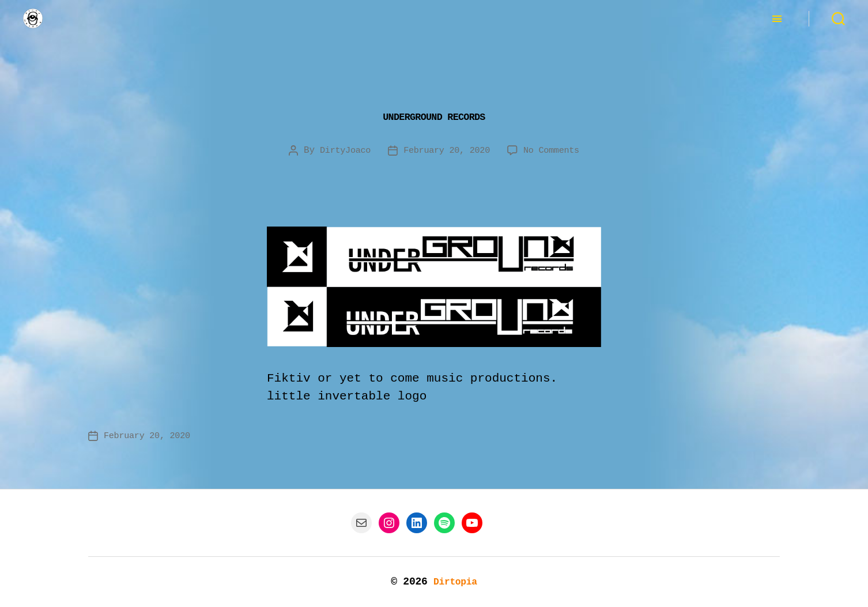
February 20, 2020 (447, 150)
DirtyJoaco (341, 150)
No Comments (555, 150)
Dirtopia (455, 582)
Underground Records (434, 115)
